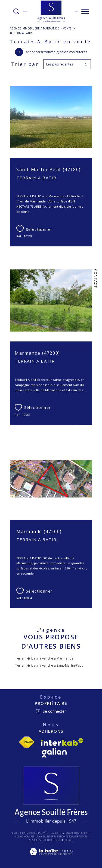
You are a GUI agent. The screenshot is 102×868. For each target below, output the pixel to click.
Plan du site (44, 836)
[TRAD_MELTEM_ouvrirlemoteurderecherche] (16, 11)
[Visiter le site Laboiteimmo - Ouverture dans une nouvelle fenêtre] (51, 857)
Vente (67, 28)
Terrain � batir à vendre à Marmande (44, 658)
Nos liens (35, 840)
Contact (96, 278)
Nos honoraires (24, 836)
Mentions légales (65, 836)
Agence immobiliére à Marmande (34, 28)
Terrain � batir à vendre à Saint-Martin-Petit (49, 665)
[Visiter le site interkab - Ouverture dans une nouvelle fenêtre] (62, 742)
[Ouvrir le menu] (85, 11)
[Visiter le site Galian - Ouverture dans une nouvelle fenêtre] (54, 753)
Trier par (25, 64)
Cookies (68, 840)
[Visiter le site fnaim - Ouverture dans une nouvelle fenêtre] (27, 742)
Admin (83, 836)
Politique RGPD (52, 840)
